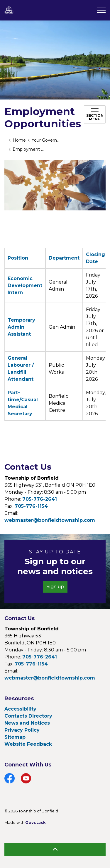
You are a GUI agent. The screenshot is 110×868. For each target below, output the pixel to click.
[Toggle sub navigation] (95, 114)
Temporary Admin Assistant (21, 327)
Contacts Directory (28, 716)
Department (64, 258)
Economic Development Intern (25, 285)
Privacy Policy (22, 730)
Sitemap (15, 737)
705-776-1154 (31, 506)
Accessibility (20, 709)
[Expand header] (101, 10)
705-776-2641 (40, 499)
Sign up (55, 587)
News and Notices (27, 723)
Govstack (35, 822)
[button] (55, 185)
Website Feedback (28, 744)
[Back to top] (55, 850)
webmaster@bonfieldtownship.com (50, 520)
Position (18, 258)
